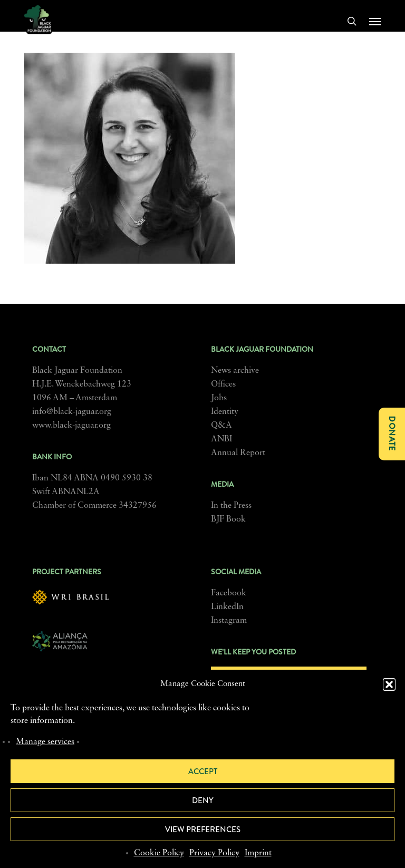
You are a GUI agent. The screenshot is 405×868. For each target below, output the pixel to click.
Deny (203, 801)
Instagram (229, 621)
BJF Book (228, 519)
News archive (235, 371)
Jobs (219, 398)
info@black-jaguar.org (72, 412)
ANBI (221, 439)
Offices (223, 384)
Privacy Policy (214, 853)
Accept (203, 771)
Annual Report (238, 453)
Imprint (258, 853)
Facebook (229, 593)
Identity (225, 412)
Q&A (221, 426)
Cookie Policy (159, 853)
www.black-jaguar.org (71, 426)
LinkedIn (227, 607)
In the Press (231, 506)
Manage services (45, 742)
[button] (389, 684)
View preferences (203, 830)
